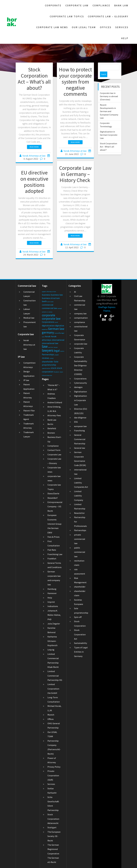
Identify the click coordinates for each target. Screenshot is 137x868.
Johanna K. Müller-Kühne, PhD (54, 615)
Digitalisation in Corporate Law (80, 400)
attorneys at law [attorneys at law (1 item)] (51, 292)
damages (78, 387)
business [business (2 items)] (46, 295)
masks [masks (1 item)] (62, 351)
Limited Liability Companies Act (81, 483)
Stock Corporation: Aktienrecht (53, 819)
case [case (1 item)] (48, 302)
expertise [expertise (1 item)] (45, 329)
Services (122, 27)
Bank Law (121, 5)
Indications (53, 606)
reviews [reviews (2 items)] (46, 358)
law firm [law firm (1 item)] (51, 347)
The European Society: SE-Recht (54, 836)
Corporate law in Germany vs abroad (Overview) (109, 91)
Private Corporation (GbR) (53, 775)
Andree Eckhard (55, 402)
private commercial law (80, 539)
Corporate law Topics (67, 16)
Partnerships (80, 530)
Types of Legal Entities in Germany (81, 652)
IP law (26, 380)
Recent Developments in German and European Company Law (109, 106)
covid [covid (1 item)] (56, 322)
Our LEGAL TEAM (84, 27)
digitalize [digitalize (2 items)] (60, 326)
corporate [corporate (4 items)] (48, 315)
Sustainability (81, 643)
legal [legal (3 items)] (57, 351)
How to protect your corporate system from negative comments (75, 82)
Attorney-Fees (54, 415)
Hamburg (52, 589)
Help (125, 38)
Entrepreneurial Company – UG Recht (55, 507)
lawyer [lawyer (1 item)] (56, 347)
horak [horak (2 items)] (48, 336)
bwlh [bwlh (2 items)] (44, 301)
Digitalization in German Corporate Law (109, 129)
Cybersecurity (81, 383)
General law (80, 448)
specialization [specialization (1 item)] (46, 368)
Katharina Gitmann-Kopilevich (52, 641)
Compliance (101, 5)
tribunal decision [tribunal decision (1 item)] (47, 375)
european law (80, 426)
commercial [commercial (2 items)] (48, 305)
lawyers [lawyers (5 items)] (48, 350)
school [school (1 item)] (52, 358)
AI (75, 292)
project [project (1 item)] (57, 355)
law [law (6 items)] (45, 346)
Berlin (50, 424)
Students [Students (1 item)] (57, 372)
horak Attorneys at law (34, 156)
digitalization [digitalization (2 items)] (48, 326)
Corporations (80, 379)
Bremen (51, 433)
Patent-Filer (29, 411)
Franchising (79, 431)
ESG (76, 422)
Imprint (51, 602)
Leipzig (51, 650)
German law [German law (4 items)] (56, 329)
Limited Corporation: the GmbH (53, 689)
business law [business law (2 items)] (57, 295)
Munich (51, 715)
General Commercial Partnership (80, 439)
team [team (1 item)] (61, 372)
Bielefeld (52, 428)
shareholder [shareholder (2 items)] (48, 362)
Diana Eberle (53, 493)
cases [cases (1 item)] (52, 302)
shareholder (80, 587)
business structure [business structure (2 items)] (51, 298)
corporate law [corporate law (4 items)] (51, 319)
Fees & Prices (54, 537)
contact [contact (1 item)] (60, 308)
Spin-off (78, 617)
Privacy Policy (54, 767)
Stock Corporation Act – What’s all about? (34, 79)
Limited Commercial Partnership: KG (55, 676)
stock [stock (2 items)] (54, 368)
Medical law (29, 318)
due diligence (80, 418)
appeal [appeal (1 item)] (44, 292)
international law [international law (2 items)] (50, 343)
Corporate (53, 5)
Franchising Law (55, 554)
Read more (34, 147)
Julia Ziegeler (54, 624)
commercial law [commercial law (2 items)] (49, 308)
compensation (81, 318)
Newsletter (79, 513)
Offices (106, 27)
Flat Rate (52, 550)
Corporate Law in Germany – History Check (75, 174)
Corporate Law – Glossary (108, 16)
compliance (80, 322)
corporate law (81, 344)
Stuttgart (52, 827)
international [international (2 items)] (58, 340)
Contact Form (54, 450)
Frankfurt (52, 559)
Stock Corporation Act (80, 634)
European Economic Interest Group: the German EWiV (55, 524)
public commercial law (80, 552)
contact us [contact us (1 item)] (45, 312)
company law (80, 313)
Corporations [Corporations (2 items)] (48, 322)
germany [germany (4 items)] (48, 332)
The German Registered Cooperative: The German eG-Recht (53, 854)
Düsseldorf (53, 498)
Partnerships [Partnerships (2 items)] (48, 354)
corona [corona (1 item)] (50, 312)
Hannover (52, 593)
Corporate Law (77, 5)
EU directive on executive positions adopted (34, 182)
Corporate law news (52, 27)
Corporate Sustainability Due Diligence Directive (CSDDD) (81, 366)
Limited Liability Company (79, 496)
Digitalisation (80, 392)
